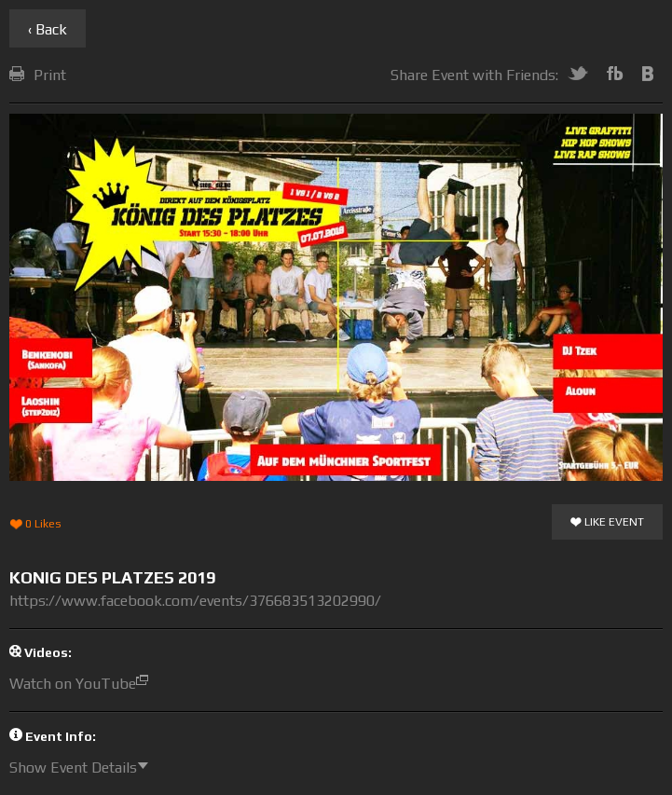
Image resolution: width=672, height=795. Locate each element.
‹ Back (48, 29)
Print (38, 75)
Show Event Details (83, 768)
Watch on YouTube (83, 684)
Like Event (607, 523)
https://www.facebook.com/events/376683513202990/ (195, 601)
